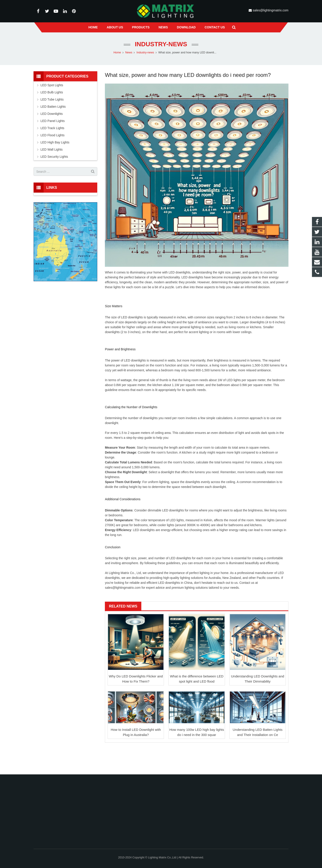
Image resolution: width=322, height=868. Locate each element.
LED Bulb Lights (52, 92)
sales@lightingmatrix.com (270, 10)
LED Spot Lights (52, 85)
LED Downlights (52, 114)
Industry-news (161, 44)
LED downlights (179, 272)
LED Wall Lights (52, 149)
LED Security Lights (54, 157)
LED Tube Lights (52, 99)
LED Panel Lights (53, 121)
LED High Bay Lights (55, 142)
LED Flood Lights (52, 135)
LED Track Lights (52, 128)
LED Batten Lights (53, 107)
